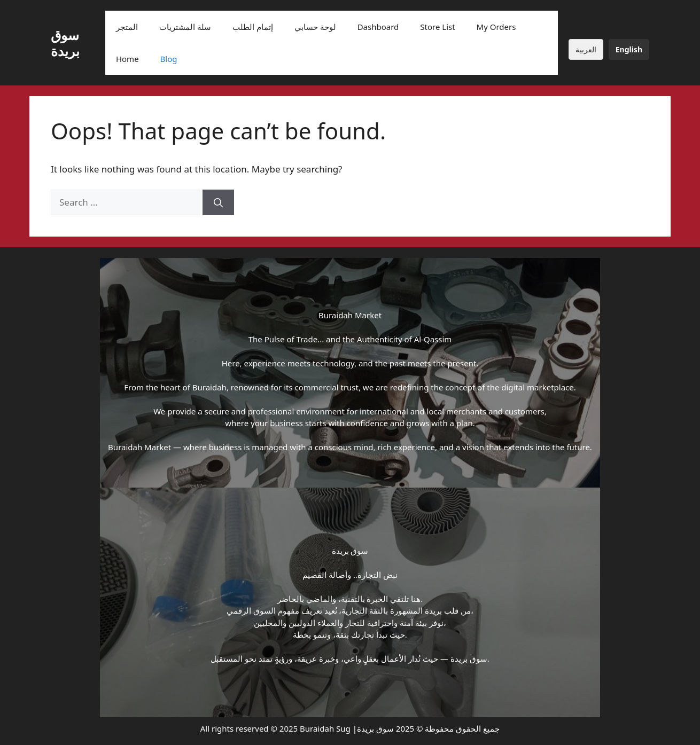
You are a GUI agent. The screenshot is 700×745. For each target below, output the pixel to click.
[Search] (218, 202)
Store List (437, 27)
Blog (169, 59)
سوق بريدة (65, 43)
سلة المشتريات (185, 27)
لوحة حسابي (315, 27)
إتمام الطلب (253, 27)
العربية (586, 49)
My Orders (496, 27)
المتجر (127, 27)
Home (127, 59)
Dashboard (378, 27)
